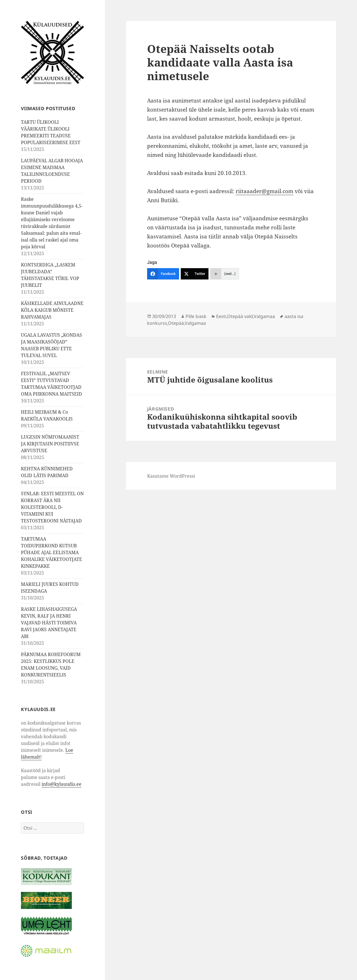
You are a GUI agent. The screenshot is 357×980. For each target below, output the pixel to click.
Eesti (221, 316)
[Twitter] (195, 274)
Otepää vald (240, 316)
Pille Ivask (196, 316)
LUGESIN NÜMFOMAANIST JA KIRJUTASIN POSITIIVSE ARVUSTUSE (50, 444)
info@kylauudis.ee (62, 784)
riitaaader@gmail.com (264, 191)
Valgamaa (264, 316)
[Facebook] (163, 274)
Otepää (176, 323)
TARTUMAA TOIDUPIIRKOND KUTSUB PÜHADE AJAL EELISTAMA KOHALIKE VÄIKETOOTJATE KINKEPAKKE (51, 552)
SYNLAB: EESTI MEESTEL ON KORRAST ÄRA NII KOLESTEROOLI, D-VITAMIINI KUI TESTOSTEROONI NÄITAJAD (52, 507)
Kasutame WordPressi (171, 476)
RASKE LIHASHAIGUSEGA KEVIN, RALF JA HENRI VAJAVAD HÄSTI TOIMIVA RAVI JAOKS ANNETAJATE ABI (49, 623)
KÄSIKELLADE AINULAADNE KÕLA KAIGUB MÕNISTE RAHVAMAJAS (52, 310)
